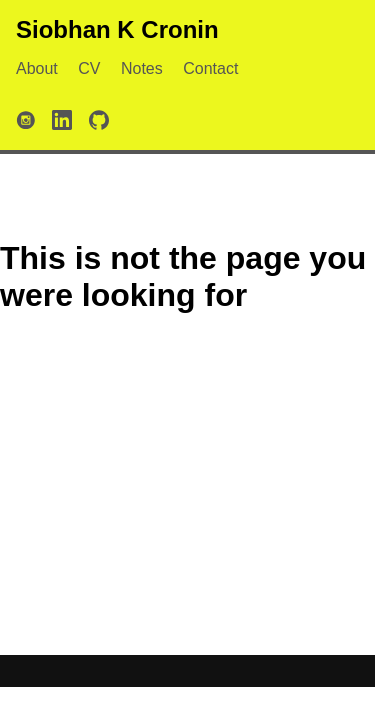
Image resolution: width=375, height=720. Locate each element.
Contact (210, 68)
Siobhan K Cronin (117, 29)
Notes (142, 68)
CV (89, 68)
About (37, 68)
